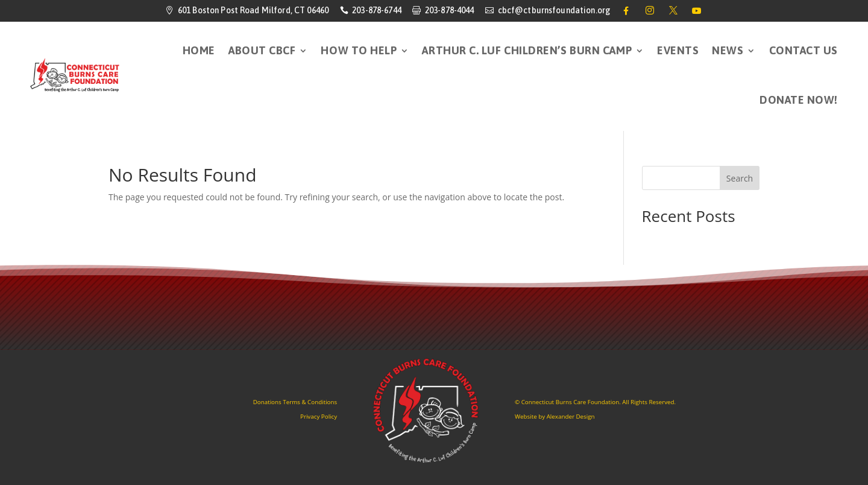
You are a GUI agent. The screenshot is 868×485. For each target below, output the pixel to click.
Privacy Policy (319, 417)
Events (678, 50)
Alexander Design (571, 417)
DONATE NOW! (799, 100)
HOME (199, 50)
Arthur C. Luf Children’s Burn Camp (527, 50)
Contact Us (804, 50)
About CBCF (262, 50)
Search (740, 178)
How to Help (359, 50)
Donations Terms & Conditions (295, 402)
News (728, 50)
